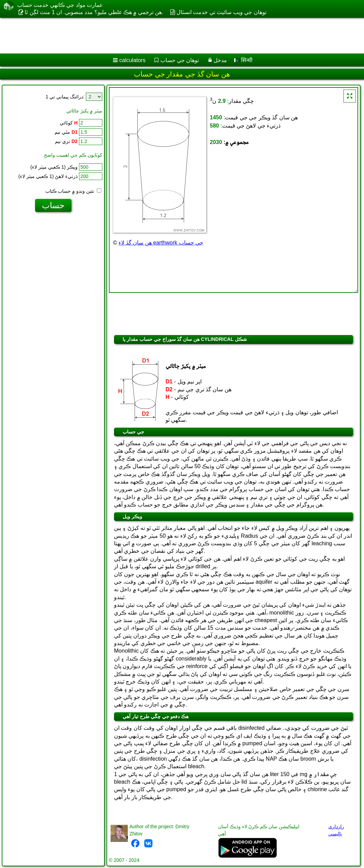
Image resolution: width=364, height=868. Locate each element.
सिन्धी (243, 60)
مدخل (220, 60)
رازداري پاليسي (336, 830)
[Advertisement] (175, 36)
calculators (132, 60)
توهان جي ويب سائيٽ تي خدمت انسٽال (221, 12)
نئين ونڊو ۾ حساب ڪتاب (73, 191)
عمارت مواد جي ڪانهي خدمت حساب (60, 5)
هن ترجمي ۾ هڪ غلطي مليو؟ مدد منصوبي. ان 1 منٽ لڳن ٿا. (94, 12)
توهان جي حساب (180, 60)
